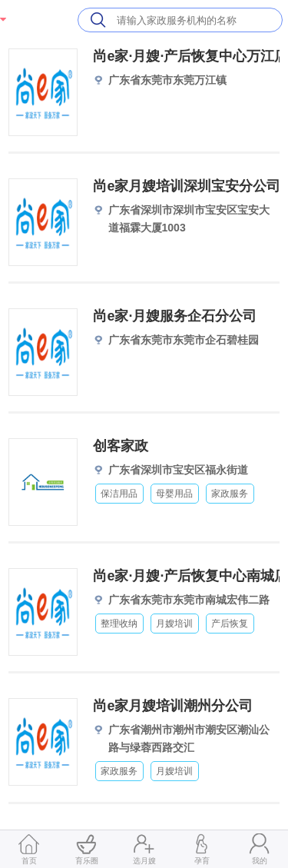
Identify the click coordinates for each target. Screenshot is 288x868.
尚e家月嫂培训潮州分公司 (173, 706)
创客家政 (121, 446)
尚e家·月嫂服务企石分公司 (175, 316)
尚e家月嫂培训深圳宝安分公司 (187, 186)
